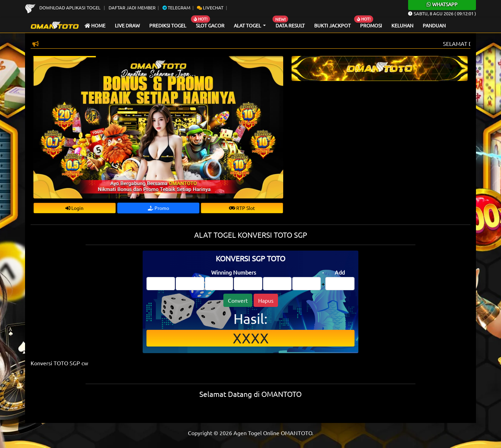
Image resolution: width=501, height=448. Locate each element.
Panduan (434, 25)
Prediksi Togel (168, 25)
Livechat (210, 7)
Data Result (290, 25)
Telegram (176, 7)
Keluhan (402, 25)
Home (95, 25)
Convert (238, 300)
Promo (158, 208)
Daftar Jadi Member (132, 7)
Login (74, 208)
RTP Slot (242, 208)
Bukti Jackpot (332, 25)
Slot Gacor (210, 25)
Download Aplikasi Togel (63, 7)
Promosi (371, 25)
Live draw (127, 25)
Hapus (266, 300)
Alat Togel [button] (248, 25)
